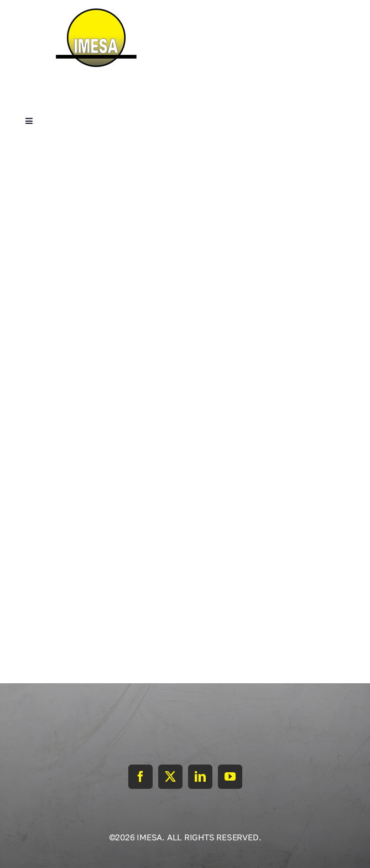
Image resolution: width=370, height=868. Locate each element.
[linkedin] (200, 777)
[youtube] (230, 777)
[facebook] (140, 777)
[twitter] (170, 777)
